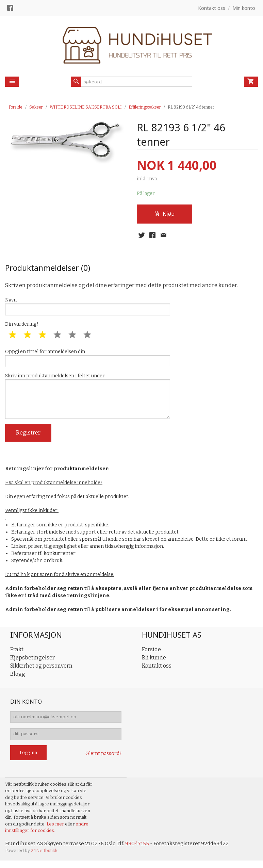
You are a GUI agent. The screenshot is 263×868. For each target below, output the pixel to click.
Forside (15, 107)
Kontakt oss (157, 671)
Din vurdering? (22, 326)
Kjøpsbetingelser (32, 663)
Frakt (17, 654)
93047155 (138, 850)
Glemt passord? (103, 761)
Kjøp (165, 214)
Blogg (18, 679)
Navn (88, 307)
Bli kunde (154, 663)
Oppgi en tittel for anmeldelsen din (88, 360)
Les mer (56, 831)
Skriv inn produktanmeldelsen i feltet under (88, 400)
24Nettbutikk (44, 858)
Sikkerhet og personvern (41, 671)
